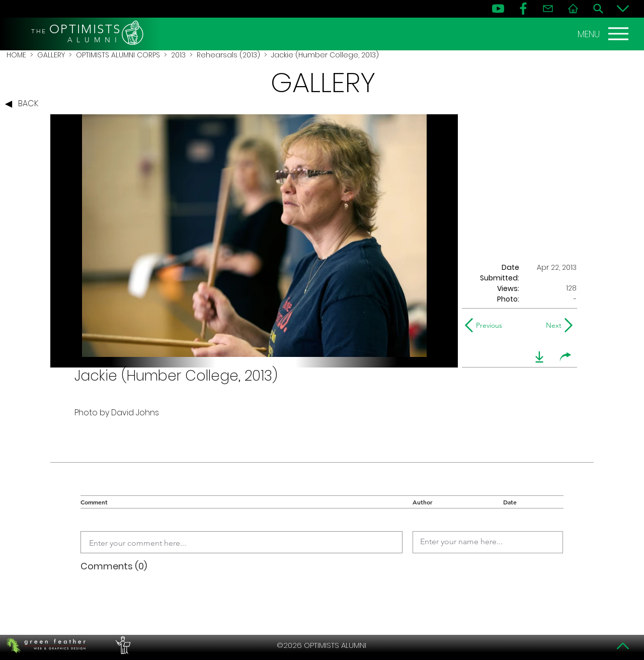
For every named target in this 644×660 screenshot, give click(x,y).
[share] (566, 357)
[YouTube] (498, 9)
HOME (16, 55)
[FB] (523, 9)
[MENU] (604, 34)
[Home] (573, 9)
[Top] (623, 646)
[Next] (552, 325)
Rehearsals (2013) (228, 55)
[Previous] (486, 325)
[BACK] (24, 104)
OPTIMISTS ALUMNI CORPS (118, 55)
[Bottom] (623, 9)
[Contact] (548, 9)
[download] (539, 357)
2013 (178, 55)
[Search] (598, 9)
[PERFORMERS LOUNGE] (122, 645)
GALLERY (51, 55)
